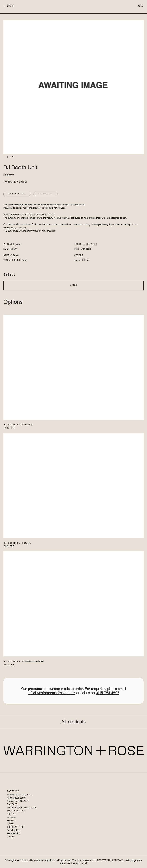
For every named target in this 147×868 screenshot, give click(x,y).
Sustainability (13, 830)
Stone (73, 285)
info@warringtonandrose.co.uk (52, 693)
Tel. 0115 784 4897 (16, 811)
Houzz (10, 824)
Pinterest (11, 821)
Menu (141, 6)
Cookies (11, 837)
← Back (8, 6)
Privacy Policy (13, 834)
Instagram (12, 817)
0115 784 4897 (108, 693)
